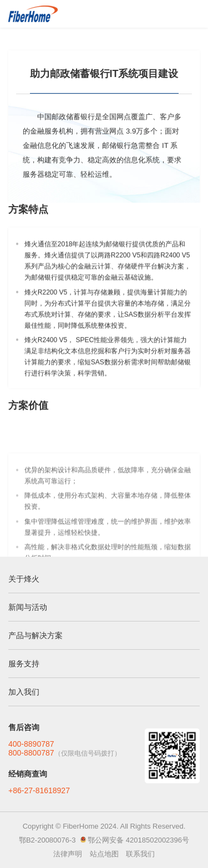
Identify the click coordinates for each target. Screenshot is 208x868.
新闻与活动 (28, 607)
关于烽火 (24, 579)
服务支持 (24, 664)
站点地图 (104, 854)
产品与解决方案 (35, 635)
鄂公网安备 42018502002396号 (138, 840)
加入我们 (24, 692)
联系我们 (140, 854)
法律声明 (68, 854)
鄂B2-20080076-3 (47, 840)
